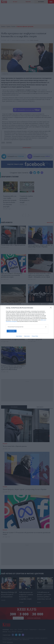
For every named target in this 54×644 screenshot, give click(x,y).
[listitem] (27, 327)
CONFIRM (13, 331)
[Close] (51, 308)
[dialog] (27, 322)
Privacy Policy (35, 336)
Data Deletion (19, 336)
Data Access (27, 336)
